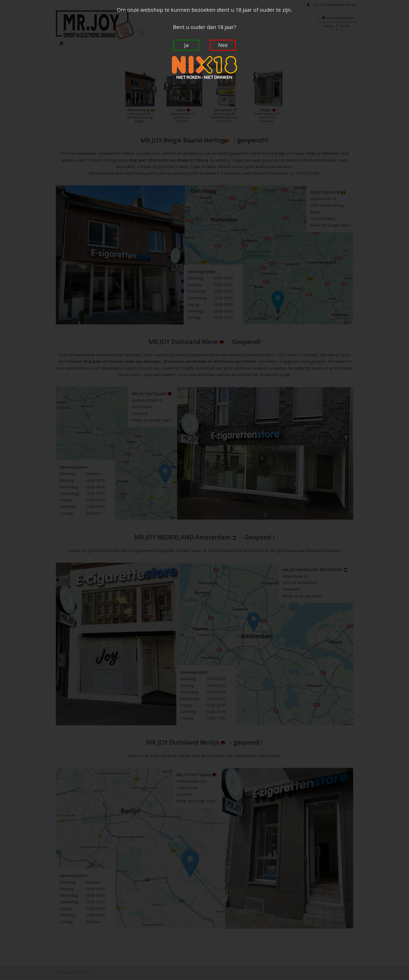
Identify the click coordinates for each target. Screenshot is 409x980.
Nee (223, 45)
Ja (186, 45)
